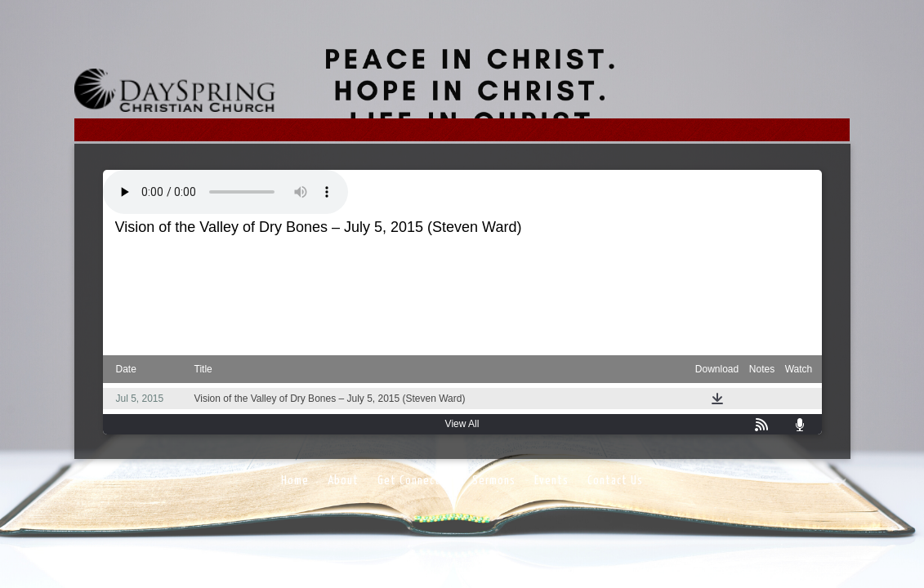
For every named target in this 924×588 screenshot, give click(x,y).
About (343, 481)
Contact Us (615, 481)
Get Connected (415, 481)
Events (551, 481)
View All (462, 424)
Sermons (494, 481)
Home (295, 481)
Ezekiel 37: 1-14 (460, 258)
